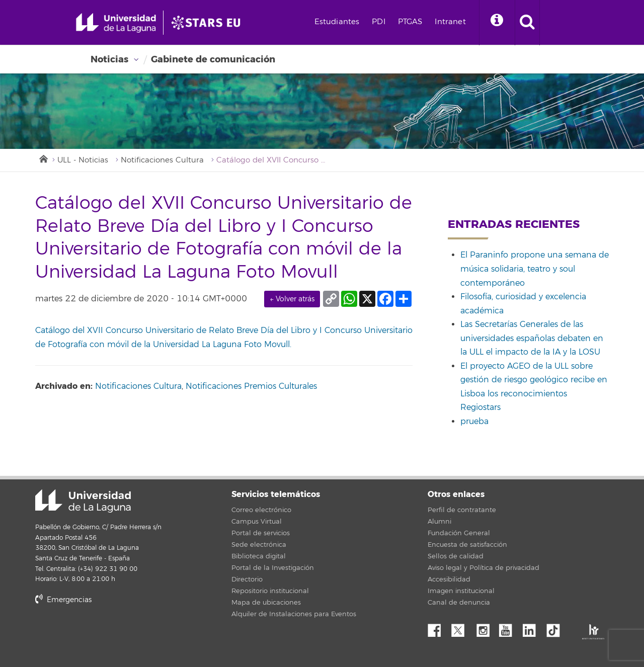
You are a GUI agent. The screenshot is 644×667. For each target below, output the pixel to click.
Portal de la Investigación (273, 568)
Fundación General (459, 533)
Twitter (462, 628)
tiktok (556, 628)
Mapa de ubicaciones (266, 603)
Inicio (43, 158)
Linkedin (533, 628)
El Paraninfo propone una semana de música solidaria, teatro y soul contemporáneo (535, 269)
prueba (474, 422)
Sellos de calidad (456, 556)
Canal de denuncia (459, 603)
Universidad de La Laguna (83, 501)
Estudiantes (337, 22)
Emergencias (63, 600)
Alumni (439, 522)
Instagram (486, 628)
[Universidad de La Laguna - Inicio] (119, 23)
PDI (379, 22)
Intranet (451, 22)
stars (111, 634)
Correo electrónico (261, 510)
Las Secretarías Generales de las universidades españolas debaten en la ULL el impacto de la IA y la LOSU (532, 338)
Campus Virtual (257, 522)
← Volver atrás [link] (292, 299)
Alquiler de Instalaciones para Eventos (294, 614)
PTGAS (410, 22)
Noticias (109, 59)
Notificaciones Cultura (162, 160)
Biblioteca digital (259, 556)
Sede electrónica (259, 545)
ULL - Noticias (83, 160)
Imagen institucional (461, 591)
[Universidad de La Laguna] (209, 23)
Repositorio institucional (270, 591)
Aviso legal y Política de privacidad (484, 568)
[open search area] (527, 23)
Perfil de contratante (462, 510)
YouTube (509, 628)
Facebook (438, 628)
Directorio (247, 579)
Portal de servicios (261, 533)
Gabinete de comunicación (213, 59)
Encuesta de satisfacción (467, 545)
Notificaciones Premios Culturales (251, 386)
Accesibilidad (449, 579)
